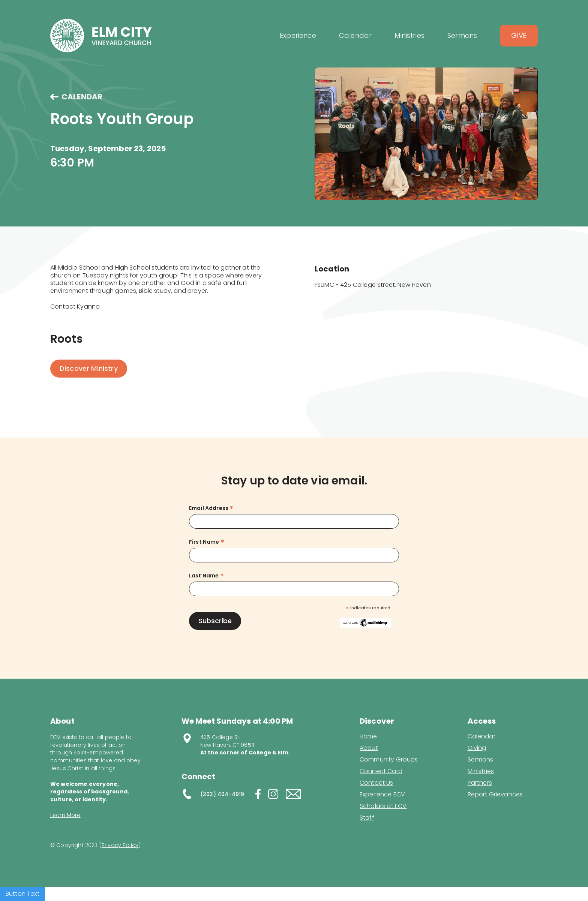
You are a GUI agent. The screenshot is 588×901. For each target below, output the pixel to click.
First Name (207, 542)
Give (519, 35)
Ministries (481, 771)
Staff (367, 818)
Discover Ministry (89, 368)
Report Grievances (495, 795)
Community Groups (389, 760)
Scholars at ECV (383, 806)
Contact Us (376, 783)
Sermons (481, 760)
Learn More (65, 815)
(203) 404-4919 (222, 794)
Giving (477, 748)
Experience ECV (382, 795)
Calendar (481, 736)
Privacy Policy (120, 845)
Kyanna (88, 307)
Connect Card (381, 771)
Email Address (211, 508)
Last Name (206, 576)
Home (368, 736)
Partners (480, 783)
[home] (101, 36)
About (369, 748)
